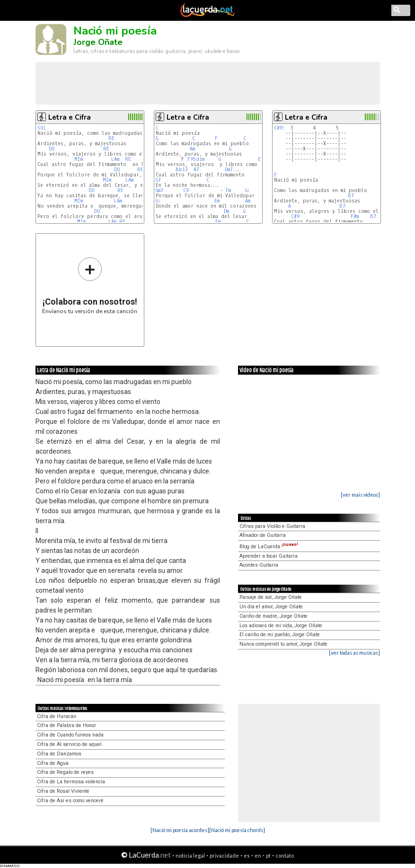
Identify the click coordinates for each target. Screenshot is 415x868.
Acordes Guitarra (259, 565)
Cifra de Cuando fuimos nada (70, 735)
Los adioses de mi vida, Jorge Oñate (281, 626)
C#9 (278, 128)
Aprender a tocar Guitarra (269, 556)
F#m (355, 216)
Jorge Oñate (98, 42)
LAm (115, 159)
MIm (79, 159)
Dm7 (229, 170)
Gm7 (159, 190)
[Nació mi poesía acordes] (180, 830)
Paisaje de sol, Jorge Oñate (271, 597)
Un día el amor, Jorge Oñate (271, 607)
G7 (158, 180)
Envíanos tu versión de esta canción (90, 285)
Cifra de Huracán (57, 716)
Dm (226, 211)
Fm (228, 190)
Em (260, 159)
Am (192, 149)
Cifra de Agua (53, 763)
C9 (186, 190)
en (258, 855)
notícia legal (190, 855)
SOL (42, 128)
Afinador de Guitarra (263, 535)
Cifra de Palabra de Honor (66, 725)
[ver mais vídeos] (360, 495)
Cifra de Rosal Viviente (63, 791)
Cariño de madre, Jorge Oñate (274, 616)
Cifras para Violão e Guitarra (272, 526)
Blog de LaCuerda (269, 547)
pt (268, 855)
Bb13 (182, 170)
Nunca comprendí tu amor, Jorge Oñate (283, 644)
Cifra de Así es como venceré (70, 801)
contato (285, 855)
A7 (196, 170)
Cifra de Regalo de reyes (65, 772)
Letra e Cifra (70, 117)
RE (111, 138)
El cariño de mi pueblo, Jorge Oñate (280, 635)
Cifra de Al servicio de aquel (69, 744)
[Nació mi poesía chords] (237, 830)
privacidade (224, 855)
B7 (351, 196)
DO (52, 149)
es (247, 855)
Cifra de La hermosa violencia (71, 782)
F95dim (196, 159)
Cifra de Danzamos (59, 754)
